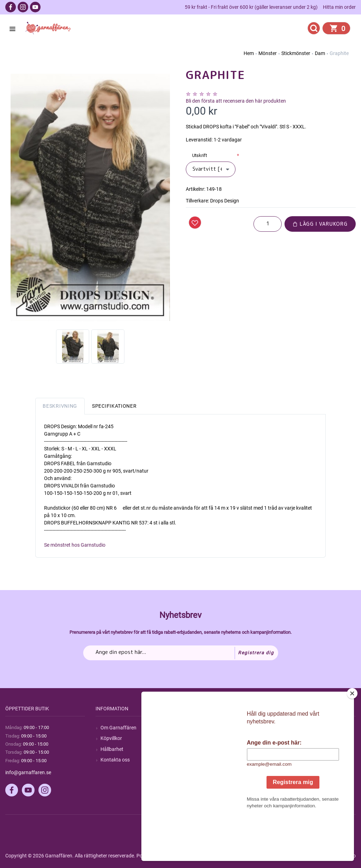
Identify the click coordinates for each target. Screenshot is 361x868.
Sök (195, 728)
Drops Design (225, 201)
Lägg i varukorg (320, 224)
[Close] (352, 738)
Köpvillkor (111, 738)
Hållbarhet (112, 749)
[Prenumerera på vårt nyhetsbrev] (181, 653)
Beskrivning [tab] (60, 406)
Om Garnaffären (118, 728)
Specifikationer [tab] (114, 406)
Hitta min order (339, 7)
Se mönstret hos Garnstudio (75, 545)
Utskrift (200, 155)
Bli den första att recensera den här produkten (236, 101)
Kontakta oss (115, 760)
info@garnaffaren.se (28, 772)
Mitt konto (292, 728)
